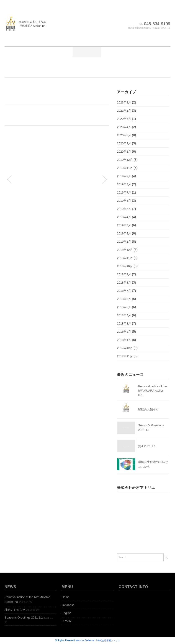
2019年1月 (124, 242)
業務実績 (116, 52)
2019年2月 (124, 233)
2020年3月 (124, 135)
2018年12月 (125, 250)
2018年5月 (124, 307)
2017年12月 (125, 348)
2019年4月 (124, 217)
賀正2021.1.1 (147, 446)
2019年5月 (124, 209)
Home (27, 52)
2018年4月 (124, 315)
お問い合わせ (68, 62)
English (66, 613)
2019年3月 (124, 225)
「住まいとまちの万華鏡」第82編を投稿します (81, 179)
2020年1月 (124, 152)
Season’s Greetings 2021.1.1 (24, 618)
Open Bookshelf (86, 72)
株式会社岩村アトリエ (109, 640)
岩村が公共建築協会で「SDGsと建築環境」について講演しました (59, 97)
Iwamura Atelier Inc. (85, 640)
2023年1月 (124, 102)
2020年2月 (124, 143)
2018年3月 (124, 323)
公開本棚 (145, 52)
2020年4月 (124, 127)
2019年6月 (124, 201)
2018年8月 (124, 283)
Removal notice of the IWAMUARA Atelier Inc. (152, 391)
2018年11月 (125, 258)
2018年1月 (124, 340)
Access (119, 72)
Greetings (102, 62)
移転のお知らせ (148, 409)
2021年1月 (124, 111)
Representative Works (40, 72)
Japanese (68, 605)
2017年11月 (125, 356)
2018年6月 (124, 299)
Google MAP (126, 539)
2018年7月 (124, 291)
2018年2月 (124, 332)
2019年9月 (124, 176)
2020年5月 (124, 119)
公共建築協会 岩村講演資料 (25, 137)
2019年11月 (125, 168)
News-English (136, 62)
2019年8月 (124, 184)
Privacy (66, 621)
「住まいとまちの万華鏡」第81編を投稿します (32, 179)
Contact (146, 72)
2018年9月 (124, 274)
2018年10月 (125, 266)
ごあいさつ (56, 52)
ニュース (87, 52)
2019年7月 (124, 192)
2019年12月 (125, 160)
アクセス (36, 62)
